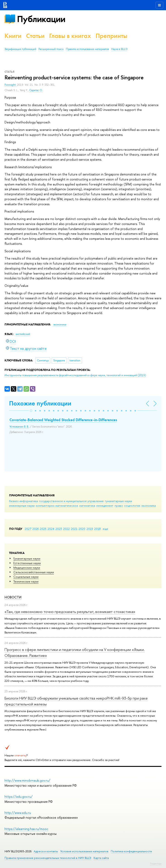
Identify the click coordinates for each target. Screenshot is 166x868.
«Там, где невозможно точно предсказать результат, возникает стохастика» (70, 612)
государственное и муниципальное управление (71, 501)
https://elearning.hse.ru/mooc (26, 829)
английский (23, 334)
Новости (13, 597)
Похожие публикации (40, 403)
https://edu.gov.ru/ (19, 797)
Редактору (156, 863)
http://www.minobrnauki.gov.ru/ (27, 780)
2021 (74, 529)
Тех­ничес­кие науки (26, 581)
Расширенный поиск (51, 49)
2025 (43, 529)
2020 (82, 529)
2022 (66, 529)
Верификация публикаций (20, 49)
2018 (97, 529)
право (119, 505)
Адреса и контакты (46, 851)
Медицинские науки (27, 568)
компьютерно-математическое (57, 505)
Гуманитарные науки (27, 558)
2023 (59, 529)
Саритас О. (36, 90)
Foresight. (11, 85)
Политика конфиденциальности (131, 851)
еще (105, 529)
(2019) (75, 375)
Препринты (111, 36)
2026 (36, 529)
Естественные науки (27, 563)
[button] (31, 411)
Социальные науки (26, 577)
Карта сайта (101, 858)
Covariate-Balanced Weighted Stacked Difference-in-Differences (63, 420)
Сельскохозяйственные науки (34, 572)
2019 (90, 529)
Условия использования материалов (84, 851)
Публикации (41, 19)
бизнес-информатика (23, 501)
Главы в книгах (70, 36)
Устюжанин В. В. (19, 427)
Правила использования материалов (87, 49)
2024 (51, 529)
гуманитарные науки (118, 501)
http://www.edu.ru (18, 813)
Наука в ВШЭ (119, 49)
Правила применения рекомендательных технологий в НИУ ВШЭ (48, 858)
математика (87, 505)
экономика (149, 505)
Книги (13, 36)
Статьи (35, 36)
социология (132, 505)
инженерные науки (22, 505)
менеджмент (105, 505)
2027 (28, 529)
